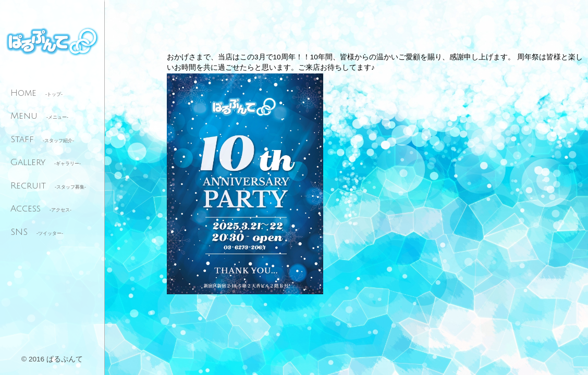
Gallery (46, 162)
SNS (37, 232)
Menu (39, 116)
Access (41, 209)
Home (36, 93)
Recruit (48, 186)
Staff (42, 139)
